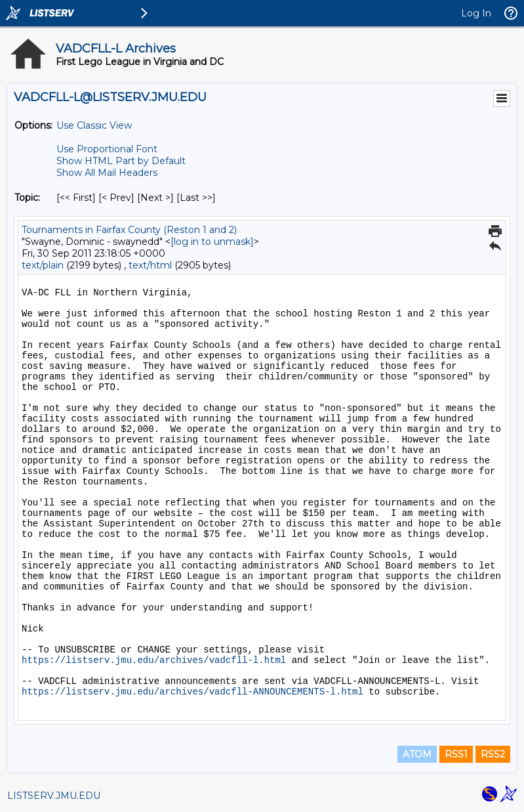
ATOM (417, 754)
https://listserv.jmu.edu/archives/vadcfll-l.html (154, 660)
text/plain (43, 265)
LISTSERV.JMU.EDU (54, 796)
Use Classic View (94, 125)
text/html (150, 265)
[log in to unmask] (212, 242)
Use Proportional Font (107, 149)
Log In (476, 13)
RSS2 (493, 754)
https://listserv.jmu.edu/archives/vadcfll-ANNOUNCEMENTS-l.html (192, 692)
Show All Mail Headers (107, 173)
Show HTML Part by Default (121, 161)
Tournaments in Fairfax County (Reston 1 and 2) (129, 230)
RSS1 (456, 754)
